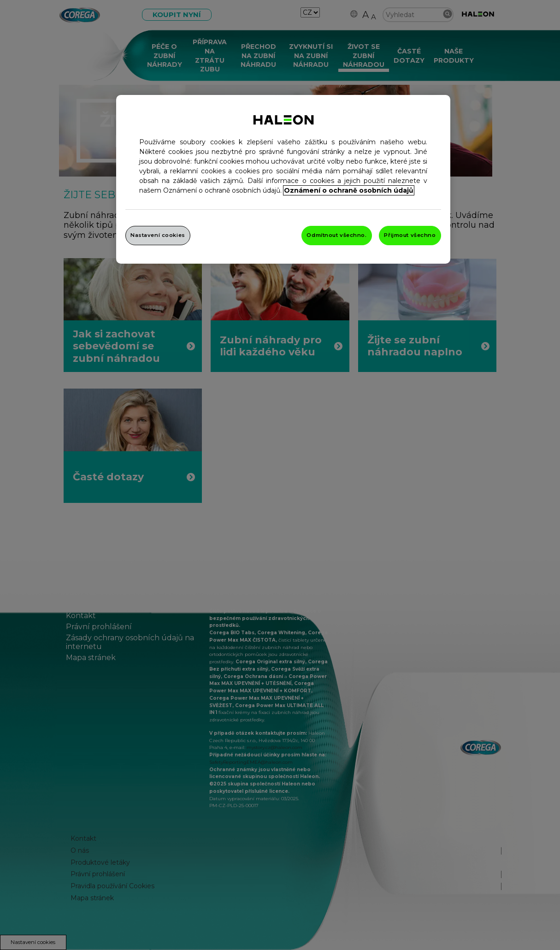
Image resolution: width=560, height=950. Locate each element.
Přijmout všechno (410, 235)
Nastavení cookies (158, 235)
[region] (283, 179)
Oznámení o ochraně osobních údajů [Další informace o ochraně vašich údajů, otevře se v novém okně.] (349, 190)
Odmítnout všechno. (336, 235)
